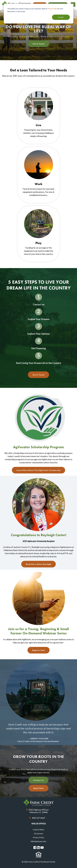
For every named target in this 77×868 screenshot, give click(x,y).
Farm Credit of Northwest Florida (38, 802)
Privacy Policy (39, 837)
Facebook (35, 848)
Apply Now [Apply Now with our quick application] (38, 788)
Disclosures (39, 833)
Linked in (38, 848)
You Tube (42, 848)
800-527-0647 (39, 818)
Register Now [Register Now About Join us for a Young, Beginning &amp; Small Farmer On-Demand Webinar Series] (39, 650)
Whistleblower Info (38, 841)
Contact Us (38, 780)
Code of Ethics (39, 830)
